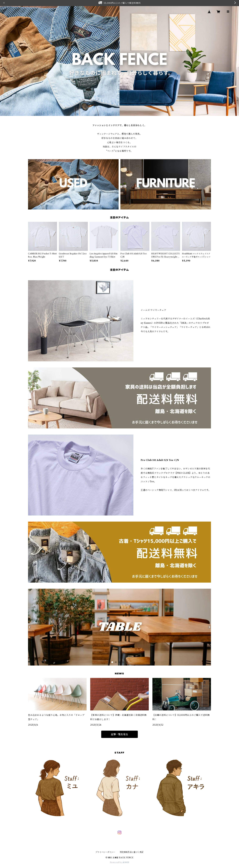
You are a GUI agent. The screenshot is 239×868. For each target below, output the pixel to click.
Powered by (120, 862)
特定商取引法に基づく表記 (132, 852)
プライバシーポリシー (105, 852)
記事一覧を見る (120, 734)
